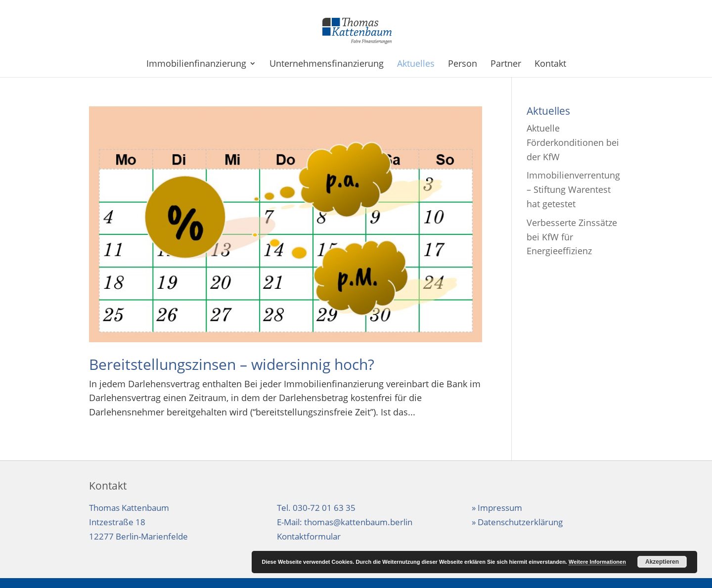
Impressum (500, 508)
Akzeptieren (662, 562)
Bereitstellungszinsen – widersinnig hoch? (232, 364)
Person (463, 65)
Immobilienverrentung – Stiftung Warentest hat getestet (573, 189)
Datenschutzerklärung (520, 522)
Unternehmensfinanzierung (327, 65)
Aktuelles (416, 65)
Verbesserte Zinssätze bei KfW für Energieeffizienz (572, 237)
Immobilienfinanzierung (196, 65)
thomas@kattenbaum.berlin (358, 522)
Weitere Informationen (597, 562)
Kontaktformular (309, 536)
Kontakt (550, 65)
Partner (506, 65)
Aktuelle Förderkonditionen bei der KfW (573, 142)
